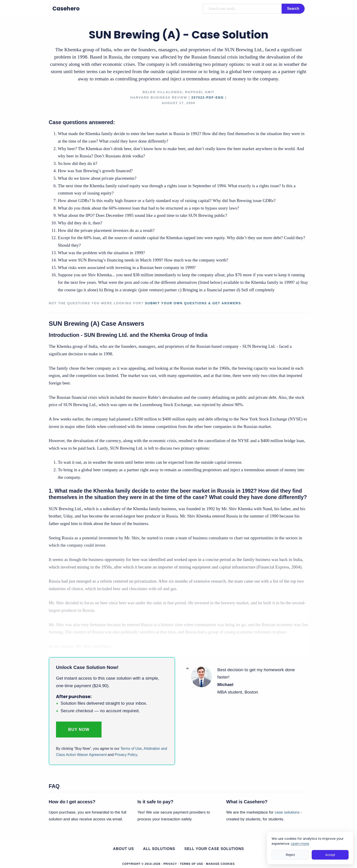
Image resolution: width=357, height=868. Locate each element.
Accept (330, 855)
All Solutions (159, 849)
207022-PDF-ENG (207, 97)
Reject (290, 855)
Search (293, 9)
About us (124, 849)
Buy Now (79, 730)
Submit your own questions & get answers (193, 303)
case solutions (287, 812)
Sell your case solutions (214, 849)
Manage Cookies (220, 864)
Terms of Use (131, 749)
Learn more (300, 844)
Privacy (170, 864)
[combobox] (242, 9)
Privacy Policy (126, 755)
